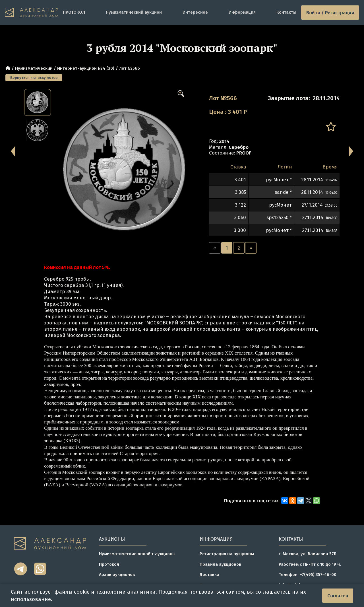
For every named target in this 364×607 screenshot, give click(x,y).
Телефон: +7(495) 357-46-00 (308, 575)
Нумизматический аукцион (134, 12)
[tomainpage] (31, 13)
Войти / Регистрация (330, 13)
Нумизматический (34, 68)
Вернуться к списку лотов (34, 78)
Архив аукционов (117, 575)
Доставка (209, 575)
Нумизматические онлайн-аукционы (137, 554)
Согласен (338, 596)
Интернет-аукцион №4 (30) (86, 68)
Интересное (195, 12)
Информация (242, 12)
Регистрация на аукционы (227, 554)
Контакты (286, 12)
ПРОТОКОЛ (74, 12)
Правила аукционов (221, 564)
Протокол (109, 564)
